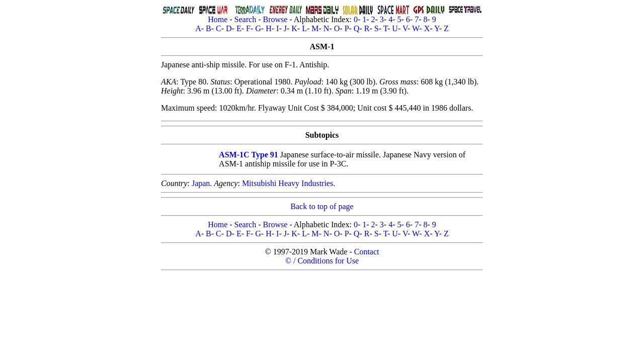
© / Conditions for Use (322, 261)
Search (246, 19)
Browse (275, 19)
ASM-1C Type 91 (249, 155)
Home (218, 19)
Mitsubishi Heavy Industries (288, 183)
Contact (367, 252)
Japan (201, 183)
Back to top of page (322, 206)
